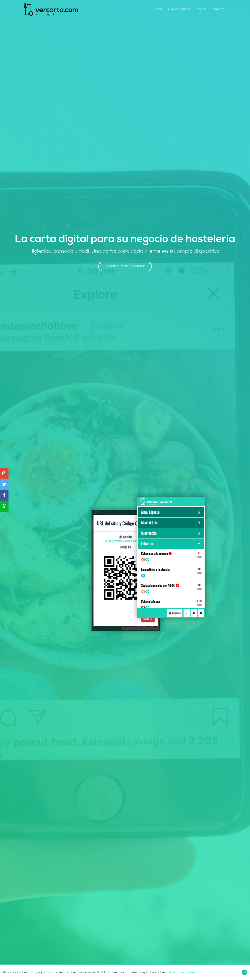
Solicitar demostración (125, 266)
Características (179, 9)
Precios (201, 9)
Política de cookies (182, 972)
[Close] (244, 972)
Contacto (218, 9)
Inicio (159, 9)
